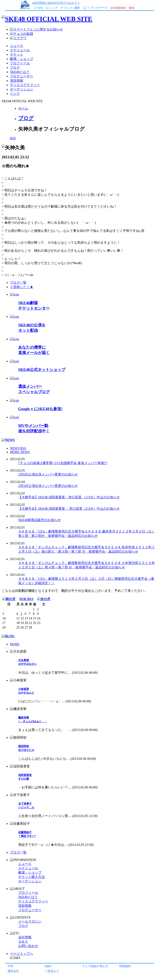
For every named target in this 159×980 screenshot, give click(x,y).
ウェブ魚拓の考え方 (95, 966)
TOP (10, 966)
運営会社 (13, 971)
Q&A (48, 966)
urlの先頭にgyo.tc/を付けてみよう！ (56, 3)
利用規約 (125, 966)
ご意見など (52, 971)
